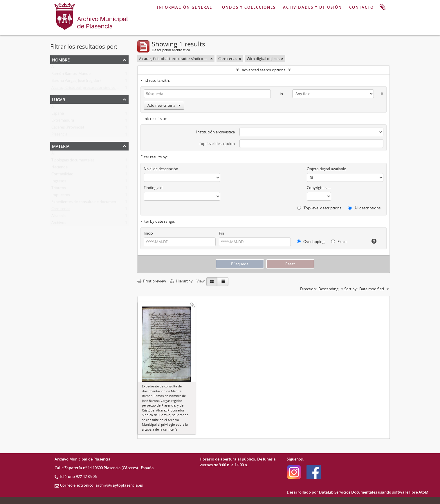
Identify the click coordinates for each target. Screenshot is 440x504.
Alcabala (58, 217)
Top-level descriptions (319, 208)
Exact (339, 242)
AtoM (423, 492)
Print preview (152, 281)
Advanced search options (264, 70)
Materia (61, 146)
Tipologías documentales (73, 161)
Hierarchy (182, 281)
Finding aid (153, 188)
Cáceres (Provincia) (68, 128)
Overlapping (311, 242)
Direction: (308, 289)
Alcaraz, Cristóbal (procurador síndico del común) (94, 89)
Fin (221, 233)
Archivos (59, 224)
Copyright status (319, 188)
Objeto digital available (326, 169)
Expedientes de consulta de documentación (89, 203)
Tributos (59, 189)
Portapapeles (383, 7)
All (53, 68)
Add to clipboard (193, 305)
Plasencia (59, 135)
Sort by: (351, 289)
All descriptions (364, 208)
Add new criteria (164, 105)
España (58, 115)
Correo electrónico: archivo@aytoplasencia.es (101, 485)
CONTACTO (361, 7)
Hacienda (59, 168)
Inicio (148, 233)
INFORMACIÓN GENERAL (185, 7)
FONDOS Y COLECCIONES (248, 7)
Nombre (61, 59)
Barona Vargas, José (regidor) (76, 82)
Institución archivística (216, 132)
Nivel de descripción (161, 169)
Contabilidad (62, 175)
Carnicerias (61, 210)
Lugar (58, 99)
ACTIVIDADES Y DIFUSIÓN (312, 7)
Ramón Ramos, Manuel (71, 75)
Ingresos (59, 182)
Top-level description (217, 144)
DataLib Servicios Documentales (348, 492)
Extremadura (63, 122)
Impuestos (61, 196)
